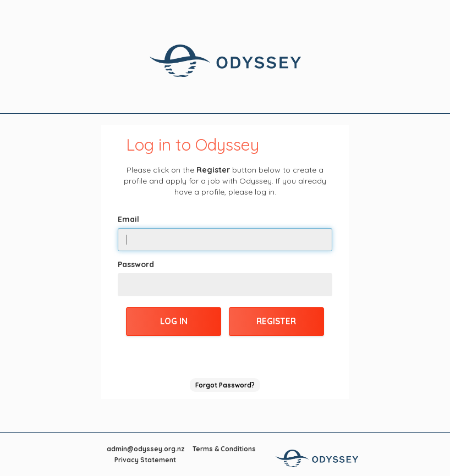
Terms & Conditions (224, 449)
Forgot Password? (225, 385)
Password (136, 264)
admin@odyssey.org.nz (146, 449)
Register (276, 321)
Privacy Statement (145, 460)
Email (128, 219)
